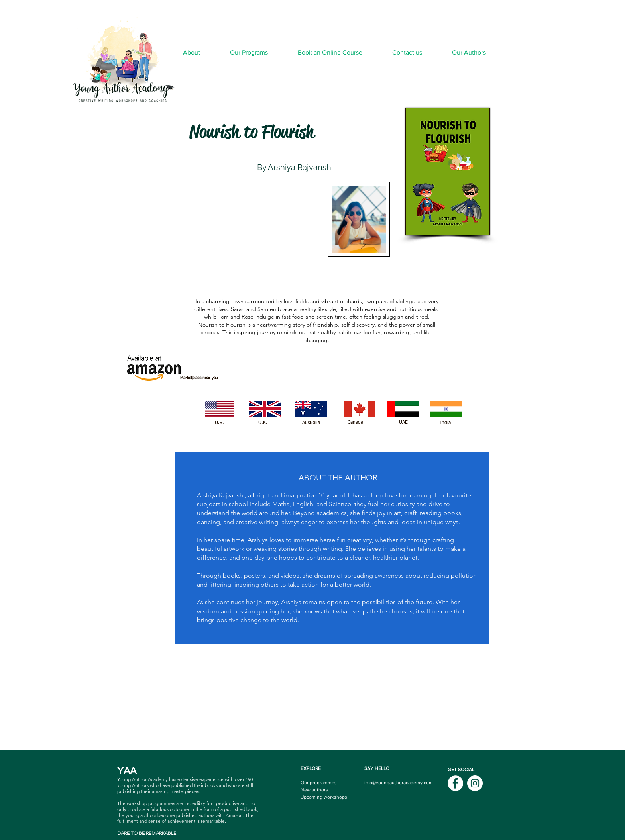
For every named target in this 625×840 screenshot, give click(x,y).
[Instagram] (475, 783)
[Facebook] (455, 783)
